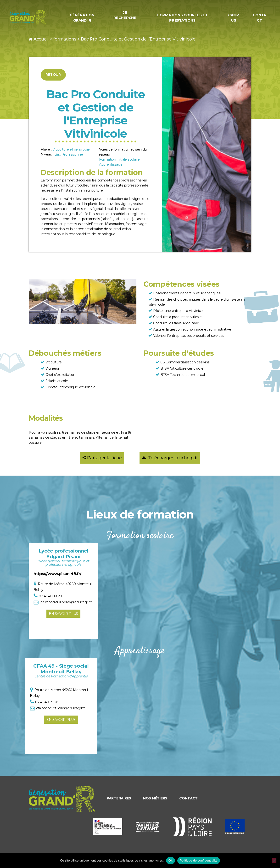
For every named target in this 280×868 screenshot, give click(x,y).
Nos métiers (155, 798)
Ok (171, 860)
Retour (53, 75)
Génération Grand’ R (90, 18)
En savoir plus (63, 614)
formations (65, 39)
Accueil (41, 39)
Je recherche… (131, 18)
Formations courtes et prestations (186, 18)
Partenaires (119, 798)
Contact (260, 18)
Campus (235, 18)
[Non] (274, 861)
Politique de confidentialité (199, 860)
